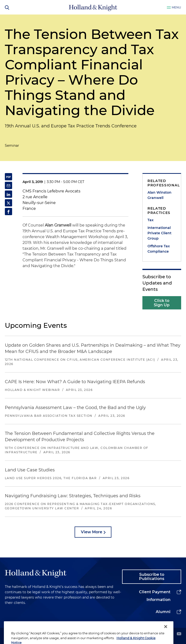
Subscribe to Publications (152, 577)
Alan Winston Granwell (159, 195)
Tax (151, 220)
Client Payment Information (155, 596)
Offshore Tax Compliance (159, 249)
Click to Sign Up (162, 303)
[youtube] (179, 634)
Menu (176, 7)
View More (92, 532)
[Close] (166, 632)
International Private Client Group (159, 233)
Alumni (163, 612)
